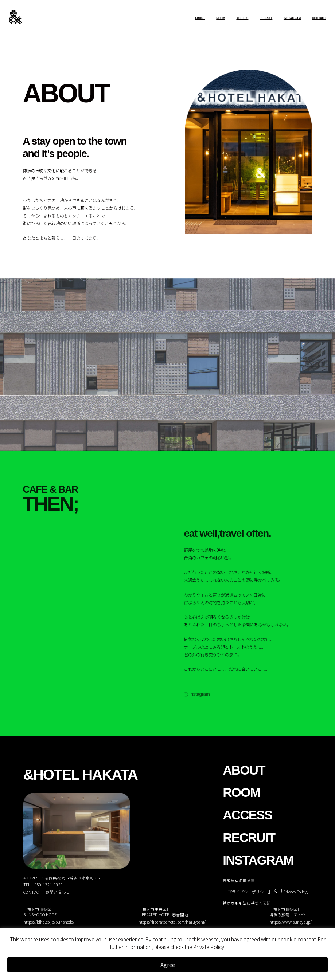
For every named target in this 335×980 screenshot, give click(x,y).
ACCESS (242, 18)
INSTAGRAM (292, 18)
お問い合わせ (58, 892)
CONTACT (319, 18)
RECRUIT (266, 18)
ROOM (221, 18)
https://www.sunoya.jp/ (291, 922)
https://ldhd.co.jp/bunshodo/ (49, 922)
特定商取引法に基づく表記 (247, 903)
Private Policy (209, 947)
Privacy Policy (295, 892)
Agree (168, 965)
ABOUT (200, 18)
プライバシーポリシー (248, 892)
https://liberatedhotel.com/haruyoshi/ (172, 922)
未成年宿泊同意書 (239, 880)
